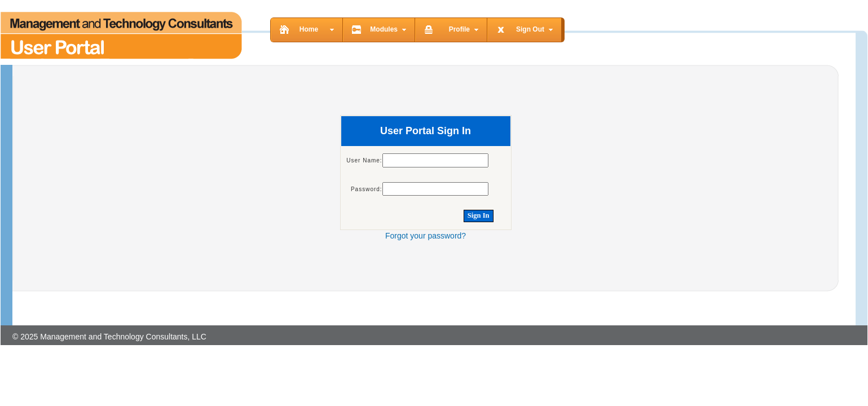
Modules (384, 29)
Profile (459, 29)
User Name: (364, 160)
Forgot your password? (426, 236)
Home (309, 29)
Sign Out (530, 29)
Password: (367, 189)
